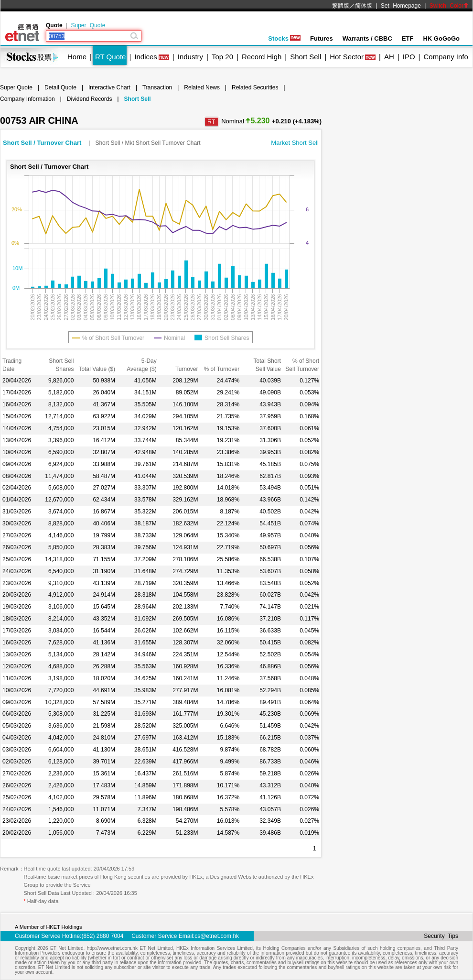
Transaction (157, 87)
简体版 (364, 6)
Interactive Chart (109, 87)
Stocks (284, 38)
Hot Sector (347, 57)
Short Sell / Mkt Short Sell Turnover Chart (148, 143)
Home (77, 57)
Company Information (27, 99)
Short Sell (306, 57)
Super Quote (88, 25)
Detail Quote (60, 87)
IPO (409, 57)
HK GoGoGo (441, 38)
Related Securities (255, 87)
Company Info (446, 57)
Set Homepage (401, 6)
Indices (146, 57)
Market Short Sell (295, 143)
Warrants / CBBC (367, 38)
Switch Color (449, 6)
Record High (262, 57)
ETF (408, 38)
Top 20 (222, 57)
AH (389, 57)
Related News (202, 87)
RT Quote (110, 57)
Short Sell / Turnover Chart (43, 143)
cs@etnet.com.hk (217, 936)
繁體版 (341, 6)
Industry (190, 57)
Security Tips (441, 936)
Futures (322, 38)
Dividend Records (90, 99)
